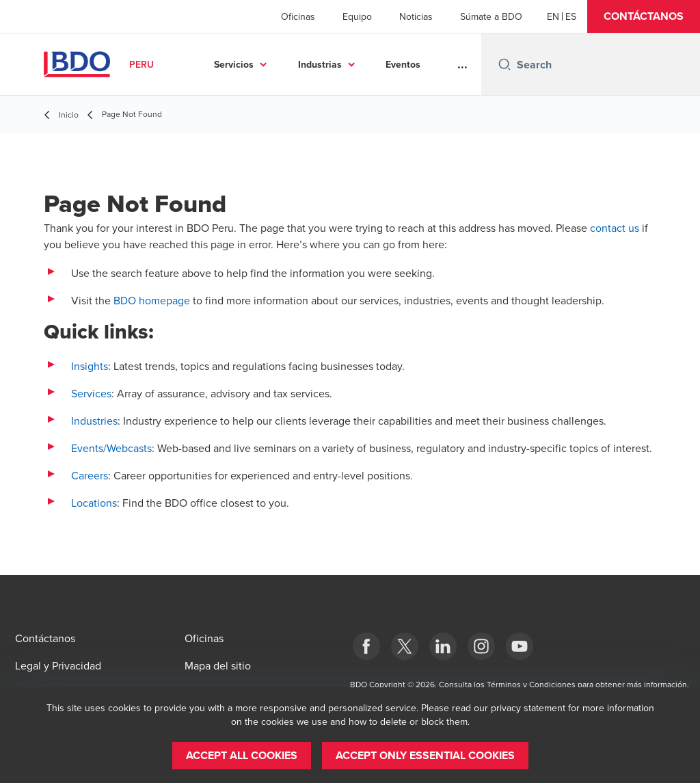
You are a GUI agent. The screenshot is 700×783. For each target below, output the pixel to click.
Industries (94, 421)
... (462, 64)
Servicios (234, 64)
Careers (90, 475)
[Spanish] (571, 16)
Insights (90, 366)
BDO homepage (152, 300)
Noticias (416, 16)
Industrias (320, 64)
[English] (553, 16)
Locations (94, 503)
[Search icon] (504, 64)
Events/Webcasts (111, 448)
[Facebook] (366, 646)
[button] (644, 16)
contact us (615, 228)
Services (91, 393)
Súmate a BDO (491, 16)
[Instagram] (481, 646)
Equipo (357, 16)
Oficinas (298, 16)
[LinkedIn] (443, 646)
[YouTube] (520, 646)
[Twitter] (405, 646)
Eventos (403, 64)
